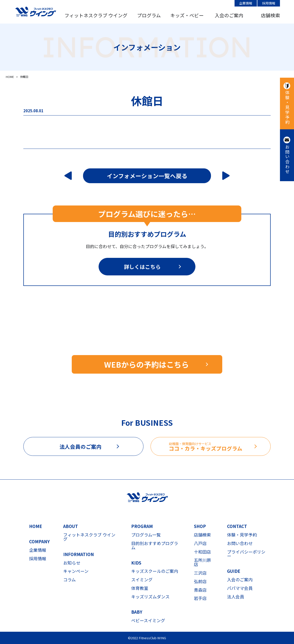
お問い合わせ (287, 159)
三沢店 (200, 573)
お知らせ (72, 563)
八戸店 (200, 543)
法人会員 (236, 597)
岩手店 (200, 598)
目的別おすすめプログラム (155, 546)
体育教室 (140, 588)
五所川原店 (202, 562)
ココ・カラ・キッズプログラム (220, 447)
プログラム (149, 15)
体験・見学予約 (287, 108)
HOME (36, 526)
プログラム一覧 (146, 535)
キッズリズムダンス (150, 597)
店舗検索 (270, 15)
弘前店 (200, 581)
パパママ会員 (240, 588)
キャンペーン (76, 571)
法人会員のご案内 (81, 447)
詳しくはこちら (142, 267)
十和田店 (202, 552)
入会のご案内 (229, 15)
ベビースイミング (148, 621)
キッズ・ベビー (187, 15)
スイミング (142, 580)
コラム (69, 580)
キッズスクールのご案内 (155, 571)
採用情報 (269, 3)
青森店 (200, 590)
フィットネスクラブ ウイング (96, 15)
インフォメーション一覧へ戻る (147, 176)
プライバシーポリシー (246, 554)
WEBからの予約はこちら (146, 364)
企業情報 (246, 3)
